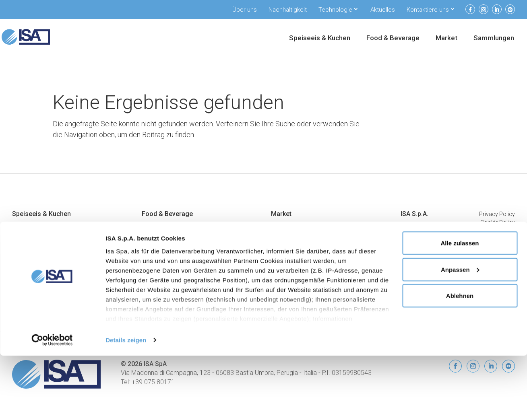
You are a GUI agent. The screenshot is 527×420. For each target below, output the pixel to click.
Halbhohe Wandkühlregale (304, 245)
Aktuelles (383, 10)
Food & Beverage (393, 38)
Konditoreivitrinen (34, 235)
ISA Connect (416, 255)
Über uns (245, 10)
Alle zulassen (460, 307)
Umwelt (410, 235)
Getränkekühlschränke (170, 255)
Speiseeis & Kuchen (320, 38)
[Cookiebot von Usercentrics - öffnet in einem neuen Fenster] (52, 404)
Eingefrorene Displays (169, 235)
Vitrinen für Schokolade (42, 245)
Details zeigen (126, 404)
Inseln (278, 255)
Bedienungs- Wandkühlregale (308, 284)
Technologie (335, 10)
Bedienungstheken (294, 226)
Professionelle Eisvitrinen (44, 226)
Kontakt (410, 274)
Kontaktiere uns (428, 10)
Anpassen (460, 334)
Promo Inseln (288, 264)
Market (446, 38)
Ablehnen (460, 360)
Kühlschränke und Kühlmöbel (179, 245)
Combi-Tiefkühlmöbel (298, 274)
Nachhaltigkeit (288, 10)
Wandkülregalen (291, 235)
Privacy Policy (497, 214)
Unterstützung (418, 245)
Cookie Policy (498, 222)
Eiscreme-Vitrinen (164, 226)
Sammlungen (494, 38)
